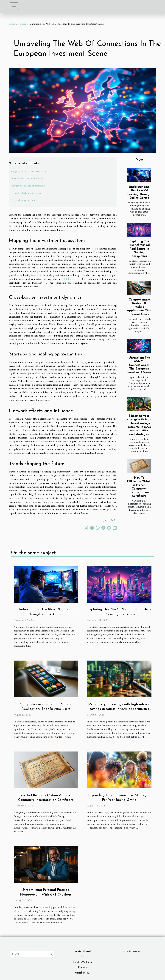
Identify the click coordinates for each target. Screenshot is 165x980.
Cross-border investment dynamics (28, 179)
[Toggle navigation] (14, 6)
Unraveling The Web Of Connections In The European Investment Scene (139, 365)
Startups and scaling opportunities (28, 186)
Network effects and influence (26, 193)
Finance (22, 24)
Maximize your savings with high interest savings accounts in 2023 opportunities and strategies (119, 709)
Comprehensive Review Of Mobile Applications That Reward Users (139, 307)
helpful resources (71, 279)
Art (83, 957)
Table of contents (26, 163)
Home (12, 24)
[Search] (32, 954)
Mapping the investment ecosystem (28, 171)
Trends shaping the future (24, 200)
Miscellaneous (83, 973)
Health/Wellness (82, 962)
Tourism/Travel (82, 951)
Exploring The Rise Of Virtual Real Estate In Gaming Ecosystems (139, 249)
